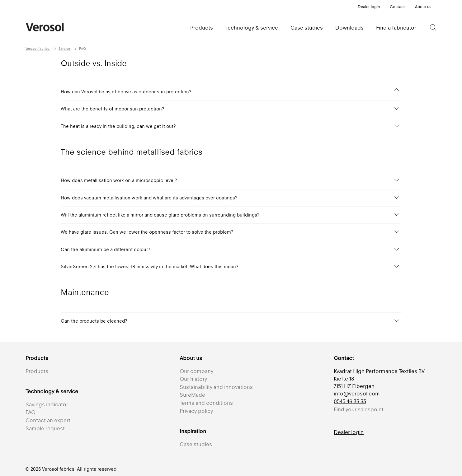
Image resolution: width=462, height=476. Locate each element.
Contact (397, 7)
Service (65, 49)
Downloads (349, 28)
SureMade (192, 395)
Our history (193, 379)
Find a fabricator (396, 28)
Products (202, 28)
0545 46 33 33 (350, 401)
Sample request (45, 428)
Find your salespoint (359, 409)
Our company (196, 371)
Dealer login (369, 7)
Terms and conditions (206, 403)
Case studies (307, 28)
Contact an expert (48, 420)
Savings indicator (47, 404)
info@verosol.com (357, 394)
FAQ (31, 412)
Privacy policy (196, 411)
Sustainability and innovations (216, 387)
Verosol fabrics (38, 49)
